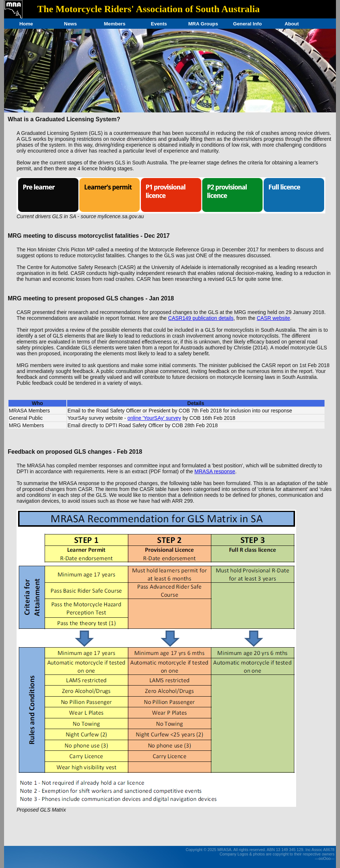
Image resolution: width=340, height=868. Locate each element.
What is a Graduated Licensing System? (64, 119)
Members (115, 24)
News (71, 24)
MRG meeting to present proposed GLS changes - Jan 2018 (91, 298)
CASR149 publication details (201, 318)
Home (26, 24)
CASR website (273, 318)
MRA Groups (203, 24)
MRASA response (215, 471)
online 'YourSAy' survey (154, 418)
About (292, 24)
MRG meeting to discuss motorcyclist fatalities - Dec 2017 (89, 236)
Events (159, 24)
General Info (247, 24)
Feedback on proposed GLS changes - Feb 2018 (75, 452)
